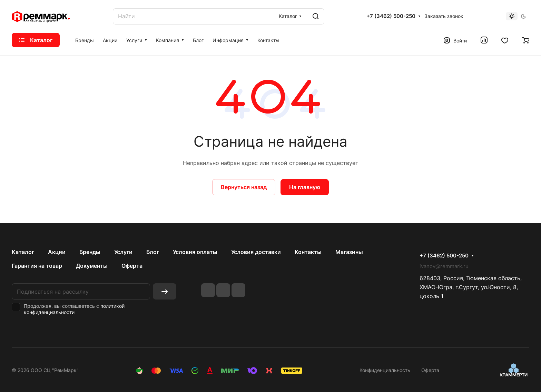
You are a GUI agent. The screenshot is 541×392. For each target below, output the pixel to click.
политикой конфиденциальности (74, 309)
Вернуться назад (244, 187)
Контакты (308, 252)
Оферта (132, 266)
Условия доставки (256, 252)
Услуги (123, 252)
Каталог (23, 252)
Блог (153, 252)
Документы (92, 266)
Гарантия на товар (37, 266)
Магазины (349, 252)
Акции (57, 252)
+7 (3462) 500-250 (391, 16)
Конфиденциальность (385, 370)
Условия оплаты (195, 252)
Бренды (90, 252)
